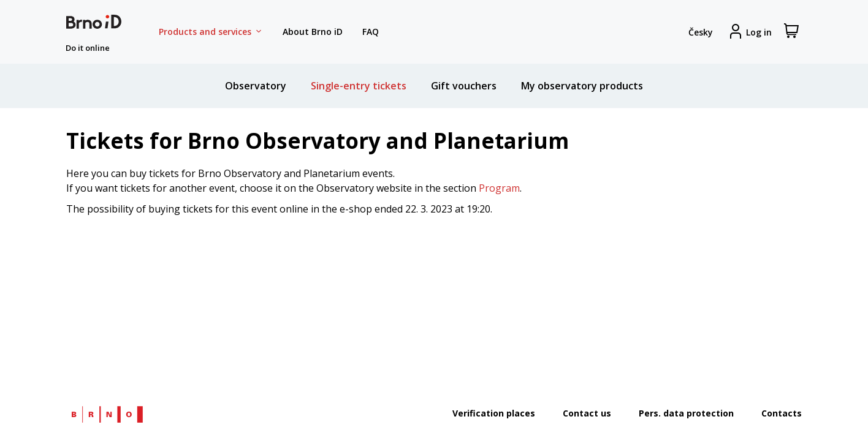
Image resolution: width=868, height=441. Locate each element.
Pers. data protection (686, 413)
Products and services (211, 32)
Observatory (256, 86)
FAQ (371, 32)
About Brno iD (313, 32)
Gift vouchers (464, 86)
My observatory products (582, 86)
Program (499, 188)
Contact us (587, 413)
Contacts (782, 413)
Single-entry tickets (359, 86)
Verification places (494, 413)
